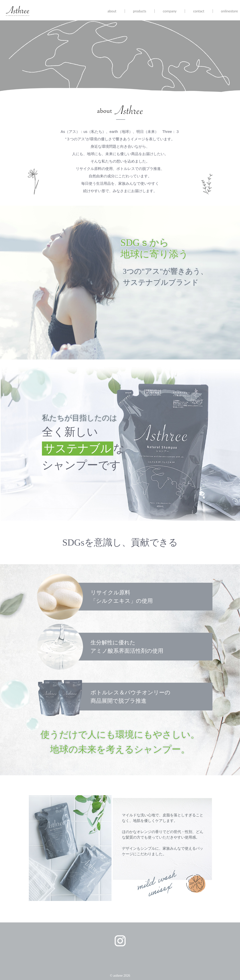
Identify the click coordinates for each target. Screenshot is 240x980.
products (140, 11)
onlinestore (229, 11)
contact (199, 11)
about (112, 11)
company (170, 11)
